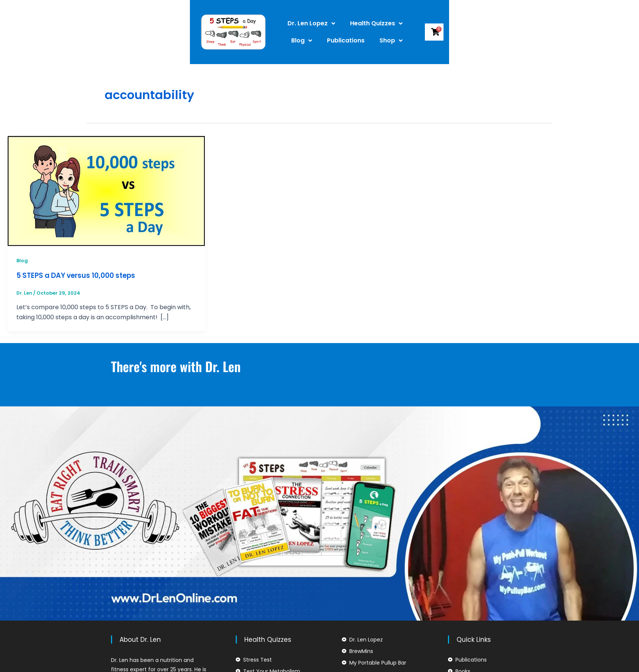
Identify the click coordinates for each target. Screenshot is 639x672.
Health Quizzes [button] (344, 23)
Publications (440, 23)
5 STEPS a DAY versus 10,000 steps (81, 275)
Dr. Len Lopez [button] (279, 23)
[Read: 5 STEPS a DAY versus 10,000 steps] (106, 191)
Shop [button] (447, 41)
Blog (23, 260)
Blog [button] (395, 23)
